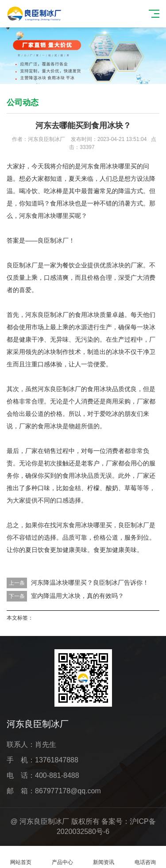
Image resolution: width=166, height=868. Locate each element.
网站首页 (21, 857)
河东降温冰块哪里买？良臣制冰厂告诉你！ (90, 582)
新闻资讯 (104, 857)
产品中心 (62, 857)
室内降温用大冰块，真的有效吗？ (77, 596)
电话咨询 (145, 857)
